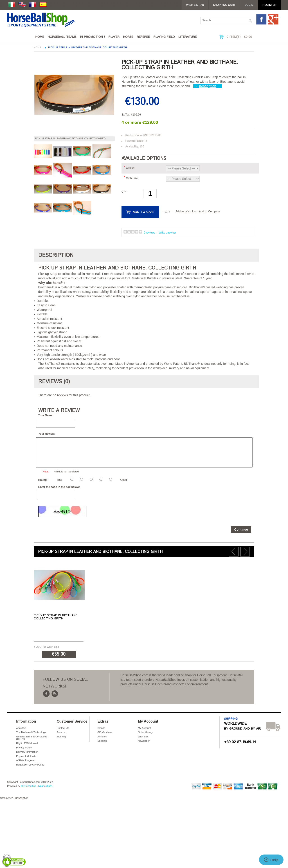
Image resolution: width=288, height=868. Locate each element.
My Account (144, 728)
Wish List (143, 737)
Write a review (167, 233)
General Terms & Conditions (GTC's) (32, 738)
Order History (145, 732)
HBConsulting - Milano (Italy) (37, 786)
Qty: (124, 191)
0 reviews (150, 233)
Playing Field (164, 37)
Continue (241, 530)
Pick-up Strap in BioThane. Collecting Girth (56, 617)
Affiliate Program (25, 760)
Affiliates (102, 737)
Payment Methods (26, 756)
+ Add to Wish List (46, 647)
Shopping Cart (224, 5)
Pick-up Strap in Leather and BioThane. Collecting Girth (87, 47)
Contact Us (63, 728)
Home (40, 37)
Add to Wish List (186, 211)
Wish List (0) (195, 5)
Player (114, 37)
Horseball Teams (62, 37)
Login (249, 5)
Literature (188, 37)
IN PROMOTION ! (92, 37)
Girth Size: (132, 178)
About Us (21, 728)
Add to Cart (144, 212)
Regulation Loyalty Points (30, 765)
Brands (101, 728)
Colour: (130, 168)
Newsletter (144, 741)
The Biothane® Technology (31, 732)
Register (269, 5)
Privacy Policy (24, 748)
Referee (143, 37)
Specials (102, 741)
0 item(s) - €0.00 (239, 37)
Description (208, 86)
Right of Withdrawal (27, 743)
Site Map (62, 737)
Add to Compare (210, 211)
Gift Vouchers (105, 732)
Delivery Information (27, 752)
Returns (61, 732)
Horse (128, 37)
